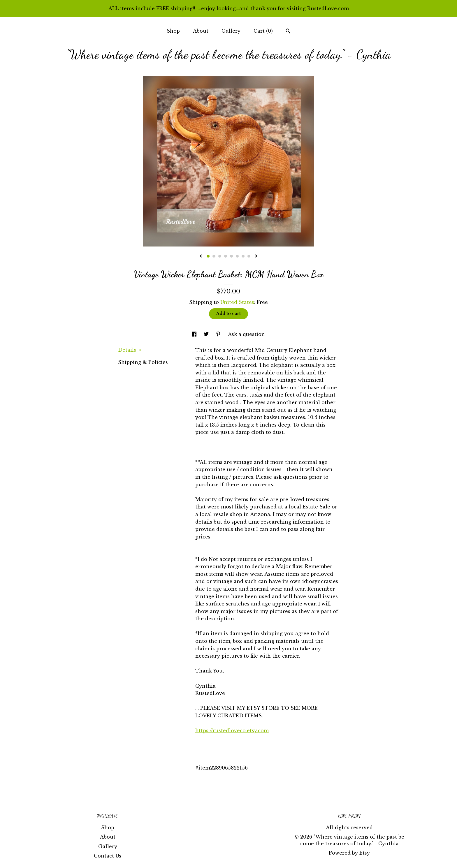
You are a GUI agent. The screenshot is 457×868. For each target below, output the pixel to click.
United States (237, 302)
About (201, 31)
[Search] (288, 32)
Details (130, 350)
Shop (173, 31)
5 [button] (231, 256)
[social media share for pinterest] (219, 334)
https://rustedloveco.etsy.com (232, 730)
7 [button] (243, 256)
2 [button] (214, 256)
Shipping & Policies (143, 362)
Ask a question (246, 334)
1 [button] (208, 256)
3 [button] (220, 256)
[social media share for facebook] (195, 334)
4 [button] (226, 256)
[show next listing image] (256, 256)
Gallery (231, 31)
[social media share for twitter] (207, 334)
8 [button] (249, 256)
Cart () (263, 31)
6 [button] (237, 256)
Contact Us (108, 856)
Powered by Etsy (349, 853)
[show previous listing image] (201, 256)
